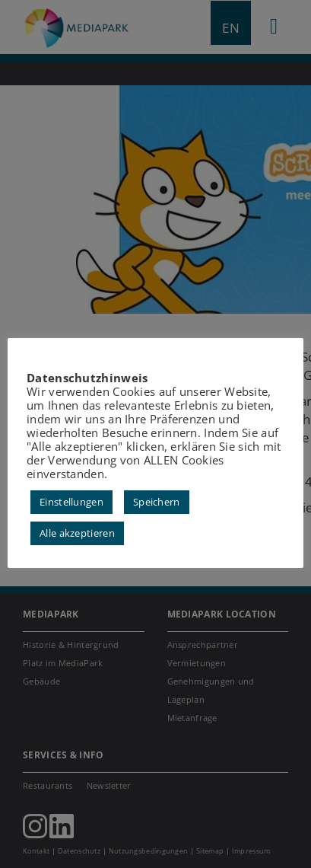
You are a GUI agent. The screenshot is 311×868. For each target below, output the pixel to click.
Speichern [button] (157, 502)
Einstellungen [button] (71, 502)
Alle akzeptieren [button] (77, 533)
